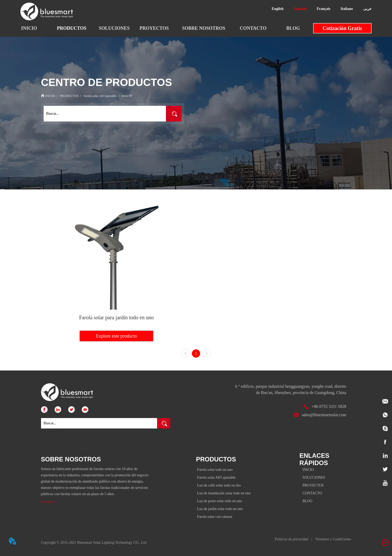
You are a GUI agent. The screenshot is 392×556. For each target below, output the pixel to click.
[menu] (161, 28)
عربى (367, 9)
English (278, 9)
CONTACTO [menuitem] (253, 28)
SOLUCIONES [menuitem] (114, 28)
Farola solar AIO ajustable (100, 96)
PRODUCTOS (69, 96)
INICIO (50, 96)
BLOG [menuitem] (293, 28)
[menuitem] (72, 28)
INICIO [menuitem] (29, 28)
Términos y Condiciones (333, 539)
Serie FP (127, 96)
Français (324, 9)
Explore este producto (116, 336)
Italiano (347, 9)
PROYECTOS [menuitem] (154, 28)
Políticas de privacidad (292, 539)
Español (300, 9)
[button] (72, 28)
